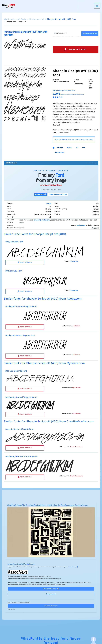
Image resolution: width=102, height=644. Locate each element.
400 (84, 148)
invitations (46, 220)
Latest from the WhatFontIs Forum (21, 564)
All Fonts (22, 19)
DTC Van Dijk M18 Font (16, 371)
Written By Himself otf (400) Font (22, 457)
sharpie (60, 148)
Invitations (81, 225)
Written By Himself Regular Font (21, 397)
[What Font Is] (8, 6)
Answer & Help (73, 567)
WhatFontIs (9, 19)
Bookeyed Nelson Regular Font (20, 335)
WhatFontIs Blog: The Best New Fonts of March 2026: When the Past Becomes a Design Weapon (48, 505)
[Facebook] (93, 639)
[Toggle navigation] (97, 6)
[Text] (67, 34)
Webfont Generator (51, 606)
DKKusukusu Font (14, 271)
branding (37, 220)
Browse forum (51, 594)
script (69, 148)
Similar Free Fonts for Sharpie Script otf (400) (35, 234)
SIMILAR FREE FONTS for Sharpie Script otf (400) (74, 140)
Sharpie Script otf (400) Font (19, 429)
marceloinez (59, 152)
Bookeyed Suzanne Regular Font (21, 306)
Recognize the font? (51, 589)
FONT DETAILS (25, 262)
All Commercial (37, 19)
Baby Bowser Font (14, 242)
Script (49, 204)
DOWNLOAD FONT (76, 49)
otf (77, 148)
